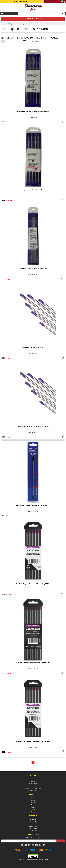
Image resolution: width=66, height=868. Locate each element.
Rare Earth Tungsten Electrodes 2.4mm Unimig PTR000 (33, 663)
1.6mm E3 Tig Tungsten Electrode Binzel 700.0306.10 (33, 269)
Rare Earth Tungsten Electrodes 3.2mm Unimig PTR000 (33, 741)
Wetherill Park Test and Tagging (33, 788)
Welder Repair (33, 784)
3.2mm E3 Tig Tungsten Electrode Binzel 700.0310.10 (33, 190)
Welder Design (33, 786)
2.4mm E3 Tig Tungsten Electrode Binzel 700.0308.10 (33, 111)
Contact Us (33, 803)
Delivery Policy (33, 826)
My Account (33, 779)
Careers (33, 805)
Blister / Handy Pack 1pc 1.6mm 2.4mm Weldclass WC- (33, 505)
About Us (33, 798)
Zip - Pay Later (33, 831)
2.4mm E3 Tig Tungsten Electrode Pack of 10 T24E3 (33, 426)
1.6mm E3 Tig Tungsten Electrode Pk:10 (33, 348)
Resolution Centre (33, 791)
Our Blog (33, 800)
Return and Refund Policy (33, 824)
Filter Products (33, 19)
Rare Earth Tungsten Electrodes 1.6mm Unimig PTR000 (33, 584)
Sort (24, 41)
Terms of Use (33, 819)
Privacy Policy (33, 821)
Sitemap (33, 812)
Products (33, 809)
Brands (33, 807)
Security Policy (33, 828)
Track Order (33, 781)
